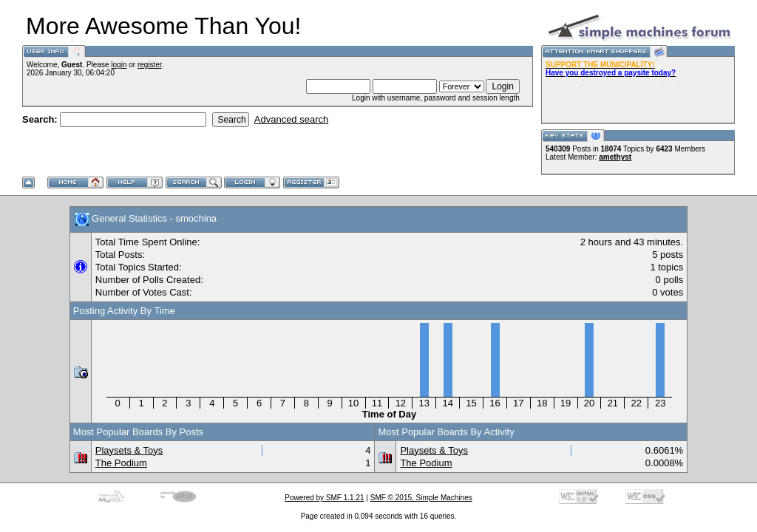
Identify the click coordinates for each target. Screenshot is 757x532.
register (150, 65)
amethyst (615, 157)
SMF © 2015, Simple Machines (421, 498)
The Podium (121, 463)
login (119, 65)
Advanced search (291, 119)
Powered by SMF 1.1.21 (324, 498)
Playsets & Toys (129, 450)
